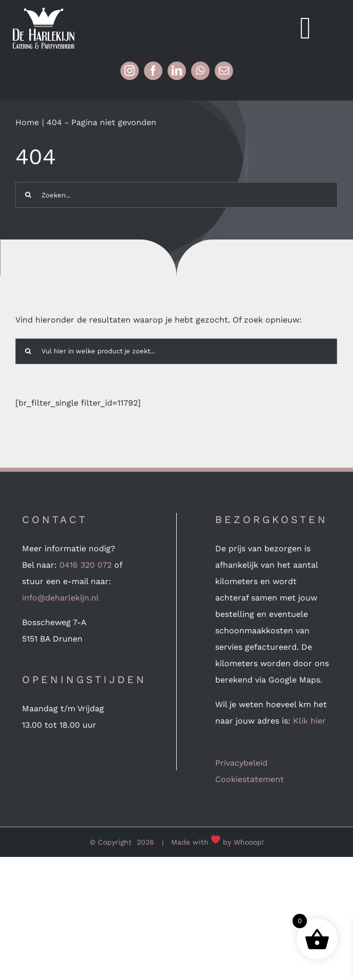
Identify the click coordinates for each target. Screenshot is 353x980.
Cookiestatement (250, 779)
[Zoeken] (28, 195)
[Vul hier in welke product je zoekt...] (176, 351)
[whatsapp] (200, 71)
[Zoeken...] (176, 195)
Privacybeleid (241, 763)
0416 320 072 (86, 565)
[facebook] (153, 71)
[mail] (224, 71)
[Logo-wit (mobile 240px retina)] (44, 12)
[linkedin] (177, 71)
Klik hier (309, 721)
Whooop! (249, 842)
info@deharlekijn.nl (60, 598)
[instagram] (130, 71)
